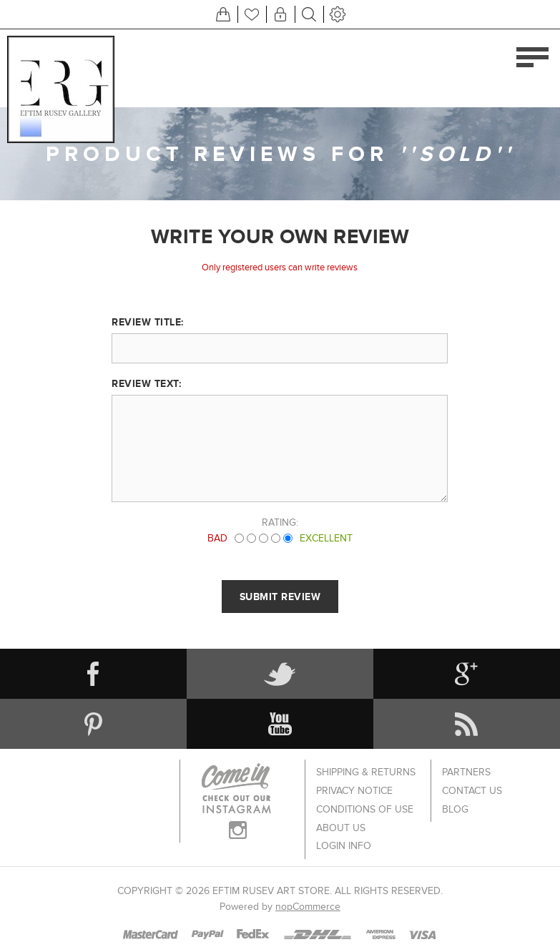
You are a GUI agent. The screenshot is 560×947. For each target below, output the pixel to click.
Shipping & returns (366, 771)
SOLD (457, 154)
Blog (455, 801)
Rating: (280, 522)
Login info (344, 831)
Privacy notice (354, 786)
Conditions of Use (365, 801)
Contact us (472, 786)
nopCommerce (308, 890)
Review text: (146, 383)
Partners (466, 771)
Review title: (148, 322)
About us (341, 816)
